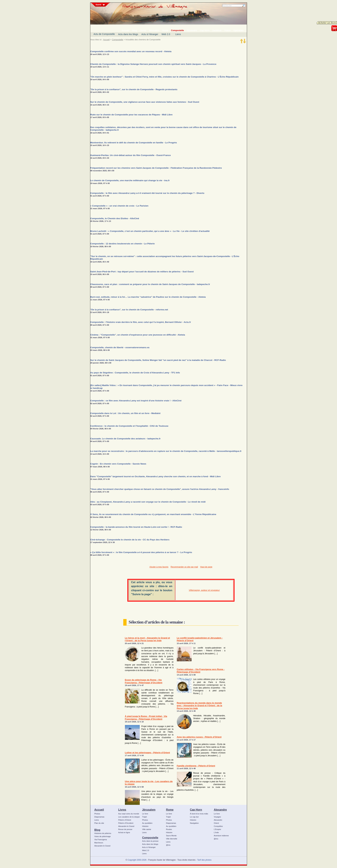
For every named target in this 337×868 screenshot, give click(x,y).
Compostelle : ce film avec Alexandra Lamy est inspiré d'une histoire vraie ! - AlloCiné (136, 401)
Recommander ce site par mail (184, 567)
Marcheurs (99, 843)
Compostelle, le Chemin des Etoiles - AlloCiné (115, 218)
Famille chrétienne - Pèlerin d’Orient (196, 766)
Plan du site (99, 823)
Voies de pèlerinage (103, 836)
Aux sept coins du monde (129, 814)
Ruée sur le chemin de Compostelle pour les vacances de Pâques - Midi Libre (131, 115)
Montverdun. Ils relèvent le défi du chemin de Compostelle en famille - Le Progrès (134, 143)
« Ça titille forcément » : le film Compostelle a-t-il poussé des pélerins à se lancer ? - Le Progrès (141, 552)
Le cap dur (194, 817)
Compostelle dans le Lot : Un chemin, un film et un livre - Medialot (125, 413)
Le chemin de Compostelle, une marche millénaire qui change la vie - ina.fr (130, 180)
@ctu (168, 845)
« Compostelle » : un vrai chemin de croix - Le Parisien (119, 206)
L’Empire (218, 829)
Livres (122, 810)
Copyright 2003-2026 (137, 860)
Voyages (217, 817)
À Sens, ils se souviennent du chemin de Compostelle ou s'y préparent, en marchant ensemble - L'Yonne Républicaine (153, 514)
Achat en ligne (124, 832)
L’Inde (216, 832)
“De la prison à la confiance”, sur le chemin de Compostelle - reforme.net (129, 310)
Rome (170, 810)
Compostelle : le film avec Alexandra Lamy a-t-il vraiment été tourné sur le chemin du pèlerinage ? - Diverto (147, 193)
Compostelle (117, 40)
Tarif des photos (204, 860)
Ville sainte (147, 829)
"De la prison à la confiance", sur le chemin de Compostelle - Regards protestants (134, 89)
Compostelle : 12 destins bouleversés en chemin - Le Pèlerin (123, 244)
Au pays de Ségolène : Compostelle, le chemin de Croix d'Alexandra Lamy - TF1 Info (135, 373)
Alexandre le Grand (102, 846)
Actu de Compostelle (104, 34)
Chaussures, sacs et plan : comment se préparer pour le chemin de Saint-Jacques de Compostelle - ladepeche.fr (150, 284)
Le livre (145, 814)
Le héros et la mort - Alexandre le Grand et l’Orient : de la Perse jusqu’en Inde (147, 639)
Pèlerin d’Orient (125, 820)
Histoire (145, 826)
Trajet (145, 817)
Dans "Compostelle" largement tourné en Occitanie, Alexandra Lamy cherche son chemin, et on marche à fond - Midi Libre (155, 476)
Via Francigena (101, 840)
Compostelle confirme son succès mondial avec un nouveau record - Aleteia (131, 51)
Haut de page (206, 567)
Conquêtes (218, 826)
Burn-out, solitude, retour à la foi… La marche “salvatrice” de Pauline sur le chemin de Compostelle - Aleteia (148, 297)
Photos (97, 814)
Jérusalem (149, 810)
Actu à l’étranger (150, 34)
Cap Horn (196, 810)
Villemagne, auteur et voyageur (204, 590)
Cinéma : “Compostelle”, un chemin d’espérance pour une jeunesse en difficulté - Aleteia (138, 335)
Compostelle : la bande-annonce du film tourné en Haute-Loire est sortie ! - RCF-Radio (136, 527)
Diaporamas (99, 817)
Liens (178, 34)
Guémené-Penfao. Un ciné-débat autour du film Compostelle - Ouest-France (131, 155)
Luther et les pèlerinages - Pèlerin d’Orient (147, 753)
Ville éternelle (172, 839)
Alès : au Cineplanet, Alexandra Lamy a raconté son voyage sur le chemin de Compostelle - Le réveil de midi (148, 502)
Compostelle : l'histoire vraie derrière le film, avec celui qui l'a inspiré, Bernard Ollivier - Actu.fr (141, 322)
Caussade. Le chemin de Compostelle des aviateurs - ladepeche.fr (125, 439)
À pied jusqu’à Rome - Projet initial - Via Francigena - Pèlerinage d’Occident (146, 718)
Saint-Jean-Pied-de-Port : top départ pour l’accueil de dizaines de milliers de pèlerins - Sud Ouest (142, 272)
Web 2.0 (166, 34)
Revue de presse (125, 829)
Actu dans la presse (150, 841)
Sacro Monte (171, 836)
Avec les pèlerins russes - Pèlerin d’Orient (199, 737)
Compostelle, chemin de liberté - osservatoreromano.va (120, 347)
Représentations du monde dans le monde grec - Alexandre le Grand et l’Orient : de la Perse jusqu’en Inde (199, 706)
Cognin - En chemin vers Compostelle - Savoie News (118, 464)
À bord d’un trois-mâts (199, 814)
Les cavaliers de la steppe (129, 817)
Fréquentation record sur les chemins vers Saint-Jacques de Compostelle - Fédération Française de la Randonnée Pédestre (156, 168)
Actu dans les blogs (128, 34)
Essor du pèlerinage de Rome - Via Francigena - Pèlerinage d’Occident (144, 681)
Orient (216, 823)
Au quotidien (147, 823)
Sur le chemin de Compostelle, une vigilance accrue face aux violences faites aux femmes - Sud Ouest (145, 102)
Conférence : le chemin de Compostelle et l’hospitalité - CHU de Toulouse (129, 426)
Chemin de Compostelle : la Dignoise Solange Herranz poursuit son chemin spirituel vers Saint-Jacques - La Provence (153, 64)
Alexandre (220, 810)
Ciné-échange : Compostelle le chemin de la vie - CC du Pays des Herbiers (130, 540)
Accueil (106, 40)
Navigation (194, 823)
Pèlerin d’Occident (126, 823)
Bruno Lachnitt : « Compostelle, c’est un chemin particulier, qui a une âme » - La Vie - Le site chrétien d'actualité (150, 231)
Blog (97, 830)
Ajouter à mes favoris (159, 567)
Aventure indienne (221, 836)
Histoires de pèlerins (103, 833)
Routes (169, 829)
